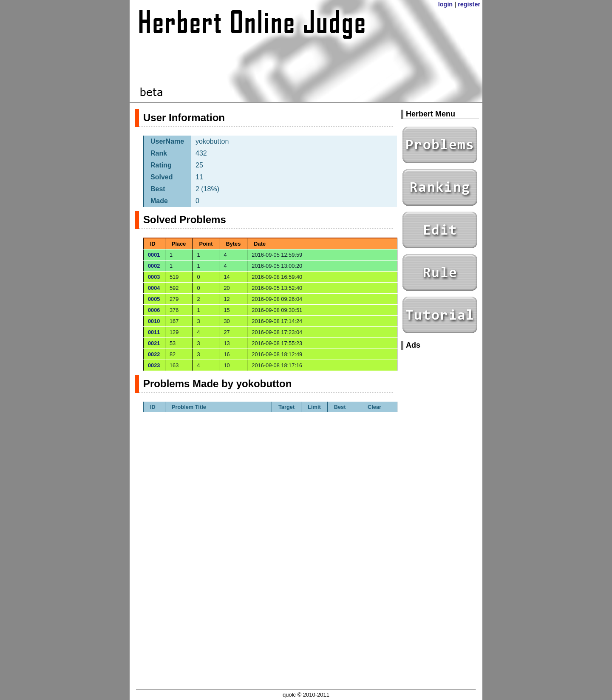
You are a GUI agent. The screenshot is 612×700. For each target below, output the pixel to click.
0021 (154, 343)
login (445, 4)
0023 (154, 365)
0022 (154, 354)
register (469, 4)
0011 (154, 332)
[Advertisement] (440, 485)
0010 (154, 321)
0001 (154, 255)
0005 (154, 299)
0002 (154, 266)
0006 (154, 310)
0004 (154, 288)
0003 (154, 277)
